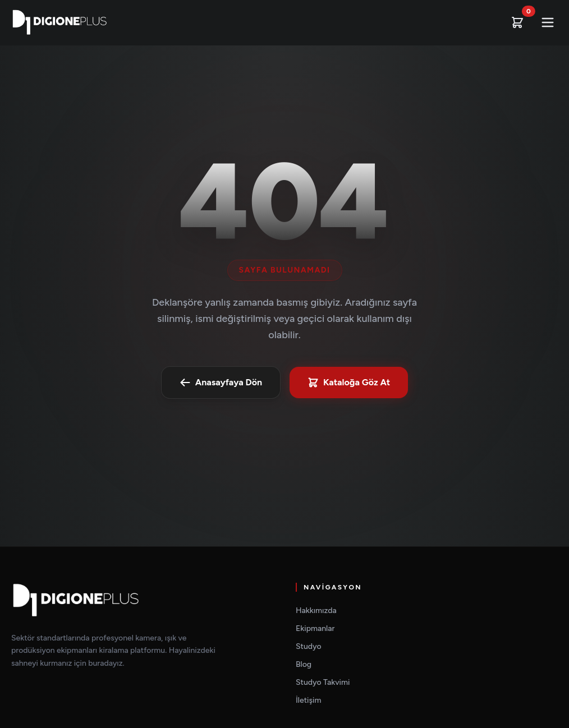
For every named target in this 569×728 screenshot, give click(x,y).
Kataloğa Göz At (349, 383)
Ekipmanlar (315, 628)
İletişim (308, 700)
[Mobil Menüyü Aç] (548, 22)
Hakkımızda (316, 610)
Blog (304, 664)
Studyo (309, 646)
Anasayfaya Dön (221, 383)
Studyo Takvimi (323, 682)
